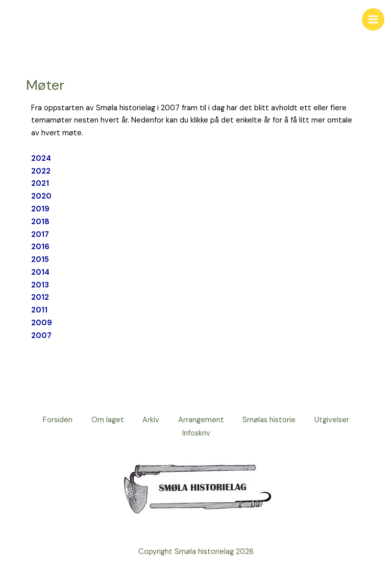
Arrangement (202, 420)
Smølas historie (272, 420)
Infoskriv (196, 433)
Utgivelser (336, 420)
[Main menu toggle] (373, 19)
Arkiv (150, 420)
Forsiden (54, 420)
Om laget (105, 420)
